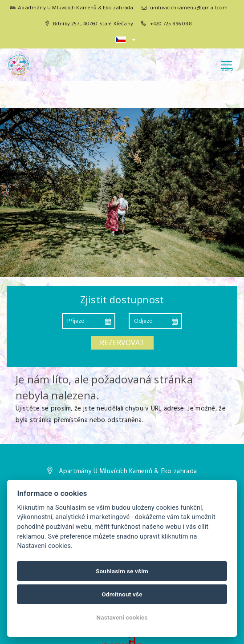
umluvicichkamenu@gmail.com (185, 8)
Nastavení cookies (122, 617)
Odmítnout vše (122, 594)
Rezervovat (122, 342)
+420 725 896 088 (171, 24)
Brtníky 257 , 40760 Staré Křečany (89, 24)
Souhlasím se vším (122, 571)
